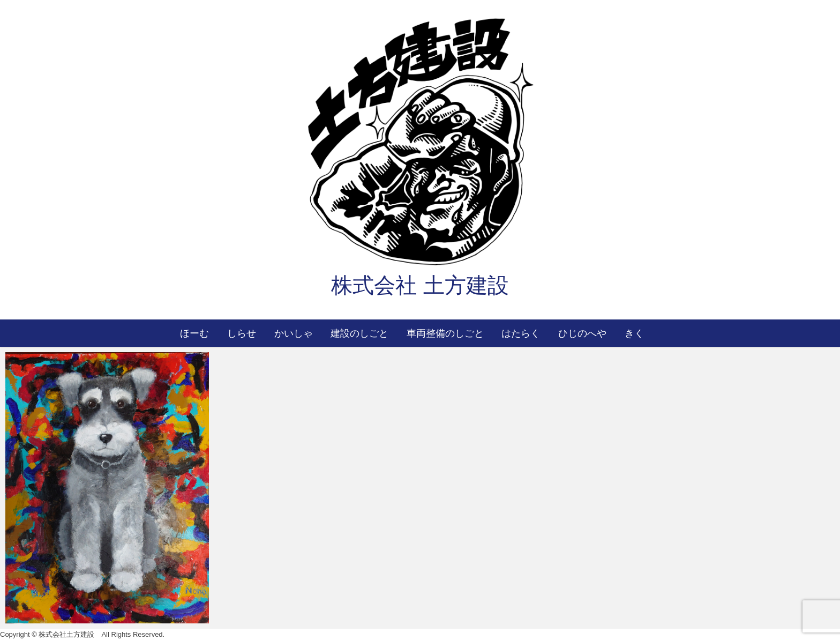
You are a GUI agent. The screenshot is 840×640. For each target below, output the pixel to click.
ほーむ (194, 333)
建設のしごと (359, 333)
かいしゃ (294, 333)
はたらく (521, 333)
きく (634, 333)
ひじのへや (582, 333)
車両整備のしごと (445, 333)
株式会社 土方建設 (420, 285)
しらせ (242, 333)
